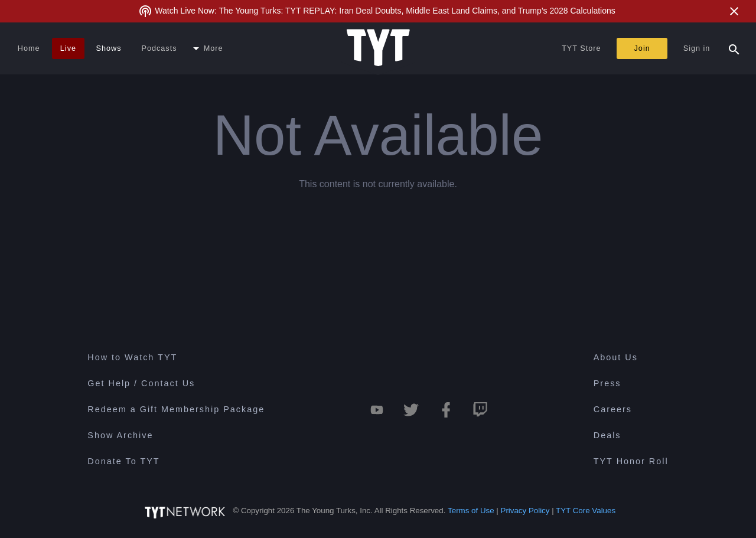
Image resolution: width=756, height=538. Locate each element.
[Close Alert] (734, 11)
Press (607, 383)
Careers (613, 409)
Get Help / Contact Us (141, 383)
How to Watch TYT (132, 357)
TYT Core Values (586, 511)
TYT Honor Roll (631, 461)
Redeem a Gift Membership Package (176, 409)
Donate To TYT (123, 461)
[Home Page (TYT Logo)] (378, 48)
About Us (616, 357)
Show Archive (120, 435)
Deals (607, 435)
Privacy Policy (525, 511)
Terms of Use (471, 511)
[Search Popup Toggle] (734, 48)
